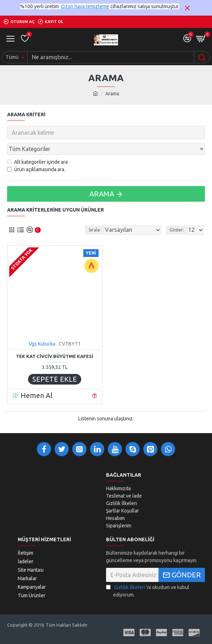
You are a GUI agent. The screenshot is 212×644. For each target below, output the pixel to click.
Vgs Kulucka (42, 344)
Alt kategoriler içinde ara (37, 162)
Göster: (177, 230)
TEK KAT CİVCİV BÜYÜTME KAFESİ (55, 356)
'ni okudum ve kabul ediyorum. (148, 591)
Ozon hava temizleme (85, 6)
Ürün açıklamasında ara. (36, 169)
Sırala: (95, 230)
